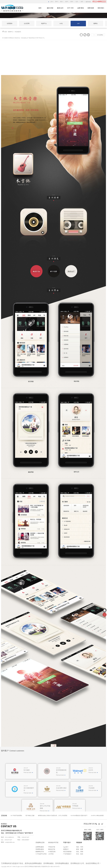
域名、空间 (80, 847)
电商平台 (44, 23)
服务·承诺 (50, 8)
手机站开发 (52, 847)
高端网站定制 (40, 843)
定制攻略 (4, 816)
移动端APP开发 (53, 843)
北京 (77, 2)
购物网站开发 (40, 852)
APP (78, 23)
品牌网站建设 (40, 847)
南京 (61, 2)
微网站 (96, 23)
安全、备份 (80, 854)
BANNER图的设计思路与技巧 (79, 816)
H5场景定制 (52, 852)
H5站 (61, 23)
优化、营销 (80, 852)
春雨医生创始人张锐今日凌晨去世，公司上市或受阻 (53, 816)
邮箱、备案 (80, 849)
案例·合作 (60, 8)
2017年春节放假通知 (16, 816)
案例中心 (11, 32)
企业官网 (27, 23)
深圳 (82, 2)
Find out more (28, 803)
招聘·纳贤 (91, 8)
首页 (40, 8)
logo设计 (66, 847)
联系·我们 (101, 8)
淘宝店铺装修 (67, 852)
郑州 (72, 2)
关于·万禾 (70, 8)
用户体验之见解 (30, 816)
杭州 (67, 2)
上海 (51, 2)
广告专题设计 (67, 854)
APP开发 (51, 854)
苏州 (56, 2)
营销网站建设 (40, 849)
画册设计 (66, 849)
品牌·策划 (81, 8)
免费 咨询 (105, 615)
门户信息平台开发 (41, 854)
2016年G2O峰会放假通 (97, 816)
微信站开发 (52, 849)
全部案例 (10, 23)
